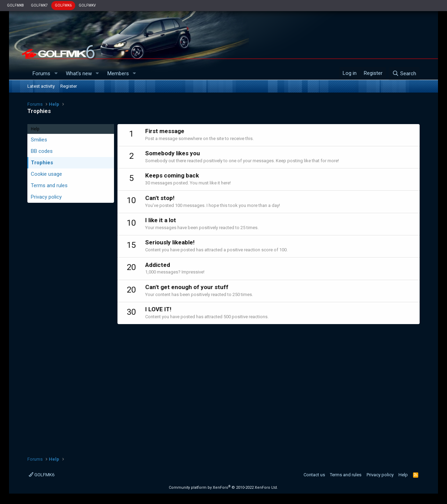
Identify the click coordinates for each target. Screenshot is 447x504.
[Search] (404, 73)
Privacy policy (46, 197)
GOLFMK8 (15, 5)
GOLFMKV (87, 5)
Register (69, 86)
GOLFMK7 (39, 5)
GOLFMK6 (63, 5)
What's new (79, 73)
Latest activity (41, 86)
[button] (56, 74)
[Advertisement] (269, 386)
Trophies (42, 163)
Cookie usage (46, 174)
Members (118, 73)
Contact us (314, 475)
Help (403, 475)
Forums (41, 73)
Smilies (39, 140)
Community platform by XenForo (223, 488)
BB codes (42, 151)
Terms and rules (49, 185)
